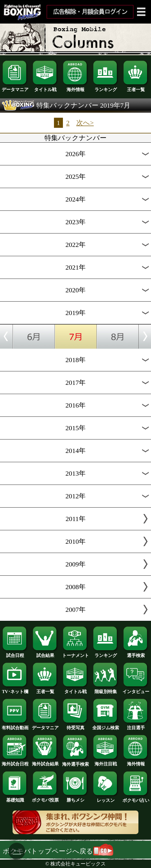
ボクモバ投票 (45, 798)
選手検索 (136, 653)
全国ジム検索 (106, 726)
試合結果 (45, 653)
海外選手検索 (75, 762)
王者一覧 (136, 87)
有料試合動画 (15, 726)
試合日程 (15, 653)
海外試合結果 (45, 762)
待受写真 (75, 726)
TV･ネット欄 (15, 689)
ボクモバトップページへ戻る (58, 851)
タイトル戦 (45, 87)
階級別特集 (106, 689)
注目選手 (136, 726)
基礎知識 (15, 798)
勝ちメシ (75, 798)
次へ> (85, 123)
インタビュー (136, 689)
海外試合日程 (15, 762)
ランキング (106, 87)
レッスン (106, 798)
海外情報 (75, 87)
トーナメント (75, 653)
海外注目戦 (106, 762)
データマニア (15, 87)
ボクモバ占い (136, 798)
